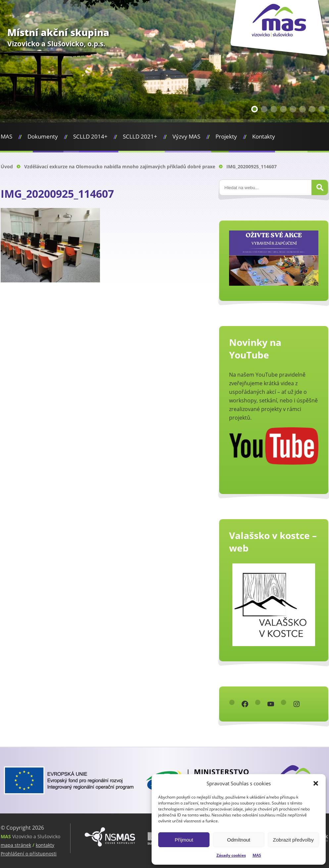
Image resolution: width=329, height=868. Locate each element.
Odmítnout (239, 840)
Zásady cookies (231, 855)
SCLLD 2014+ (90, 136)
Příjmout (184, 840)
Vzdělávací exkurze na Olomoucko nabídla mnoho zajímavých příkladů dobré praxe (120, 166)
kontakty (45, 845)
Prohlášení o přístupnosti (29, 854)
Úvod (7, 166)
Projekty (226, 136)
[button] (316, 783)
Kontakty (264, 136)
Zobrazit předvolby (293, 840)
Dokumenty (43, 136)
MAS (257, 855)
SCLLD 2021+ (140, 136)
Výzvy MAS (186, 136)
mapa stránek (16, 845)
